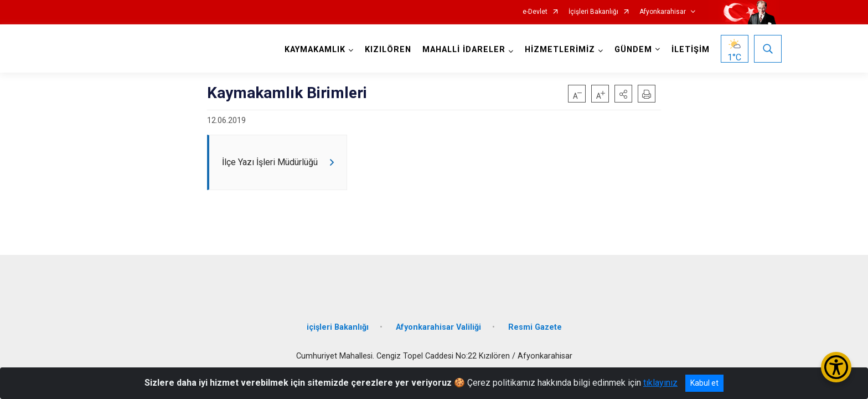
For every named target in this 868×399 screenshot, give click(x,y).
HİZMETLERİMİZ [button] (557, 50)
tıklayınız (660, 383)
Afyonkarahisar (663, 12)
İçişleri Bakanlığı (593, 12)
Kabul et (704, 383)
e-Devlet (535, 12)
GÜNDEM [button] (631, 50)
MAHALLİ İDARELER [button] (461, 50)
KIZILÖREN (385, 50)
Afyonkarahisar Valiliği (438, 317)
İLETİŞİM (688, 50)
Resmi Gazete (535, 317)
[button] (623, 94)
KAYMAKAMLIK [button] (312, 50)
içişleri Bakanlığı (338, 317)
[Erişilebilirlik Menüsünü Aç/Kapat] (836, 367)
